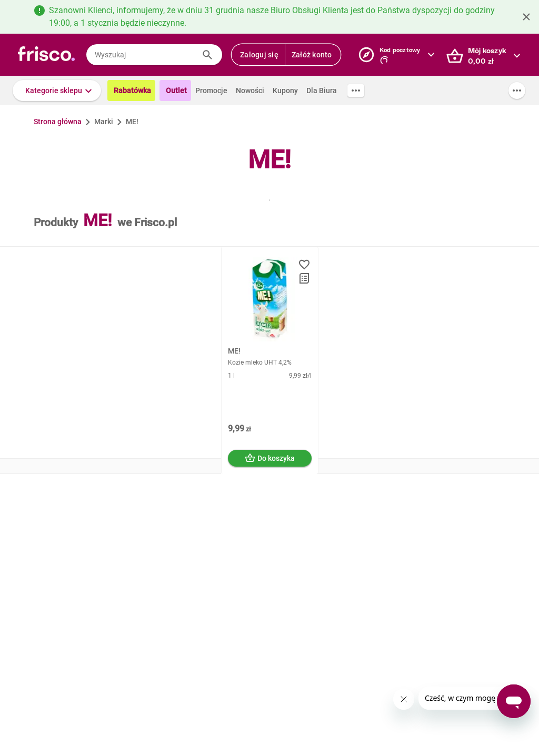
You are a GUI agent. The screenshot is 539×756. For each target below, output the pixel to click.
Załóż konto (312, 55)
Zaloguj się (259, 55)
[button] (57, 90)
